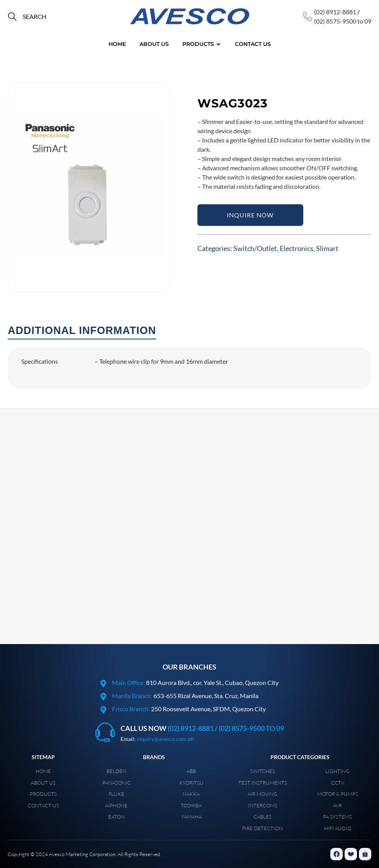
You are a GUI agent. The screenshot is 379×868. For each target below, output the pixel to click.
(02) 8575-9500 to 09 (343, 21)
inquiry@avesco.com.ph (165, 739)
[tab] (82, 331)
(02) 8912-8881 (335, 12)
